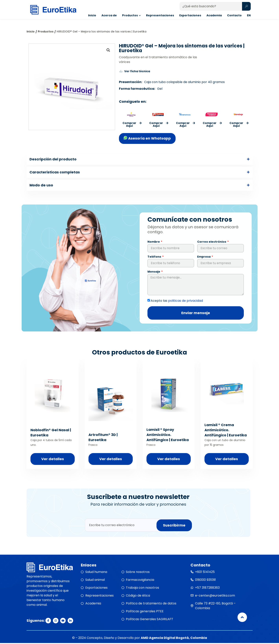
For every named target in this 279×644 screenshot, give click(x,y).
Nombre (154, 243)
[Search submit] (246, 8)
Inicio (31, 31)
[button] (108, 50)
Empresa (204, 258)
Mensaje (154, 273)
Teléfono (155, 258)
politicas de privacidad (186, 301)
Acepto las (177, 301)
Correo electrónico (212, 243)
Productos (46, 31)
